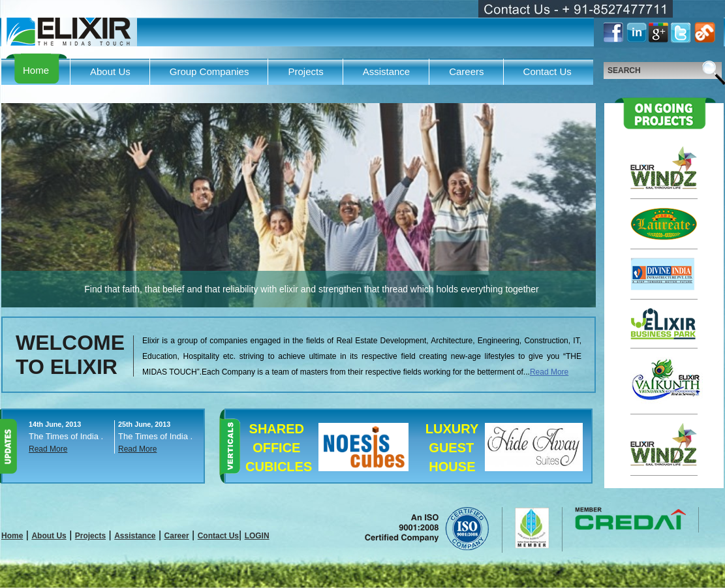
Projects (305, 71)
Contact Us (548, 71)
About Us (110, 71)
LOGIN (257, 536)
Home (36, 70)
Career (177, 536)
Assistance (387, 71)
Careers (466, 71)
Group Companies (209, 71)
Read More (549, 372)
